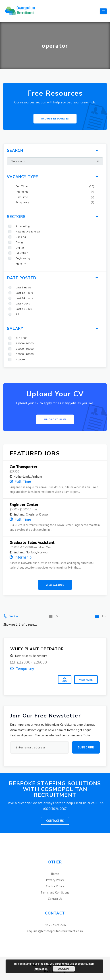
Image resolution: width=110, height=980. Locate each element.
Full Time (22, 186)
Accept (64, 969)
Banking (21, 237)
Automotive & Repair (29, 231)
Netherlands (22, 477)
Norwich (43, 552)
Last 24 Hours (24, 298)
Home (55, 874)
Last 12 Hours (24, 293)
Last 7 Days (23, 303)
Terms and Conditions (55, 893)
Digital (20, 248)
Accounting (23, 226)
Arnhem (37, 477)
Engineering (23, 258)
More (19, 264)
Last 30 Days (24, 309)
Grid (59, 616)
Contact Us (55, 821)
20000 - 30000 (25, 349)
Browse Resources (55, 118)
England (19, 514)
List (104, 616)
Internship (22, 192)
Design (20, 242)
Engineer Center (24, 505)
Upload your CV (55, 419)
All (18, 314)
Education (22, 253)
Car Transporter (23, 467)
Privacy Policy (55, 880)
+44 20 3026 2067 (55, 925)
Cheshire (32, 514)
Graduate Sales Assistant (32, 542)
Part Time (22, 197)
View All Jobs (55, 585)
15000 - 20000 (25, 343)
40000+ (21, 359)
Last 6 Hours (24, 287)
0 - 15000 (22, 338)
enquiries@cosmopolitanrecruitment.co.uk (55, 931)
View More (86, 680)
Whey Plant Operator (37, 649)
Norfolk (31, 552)
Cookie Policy (55, 886)
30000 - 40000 (25, 354)
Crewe (43, 514)
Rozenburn (40, 656)
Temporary (22, 202)
